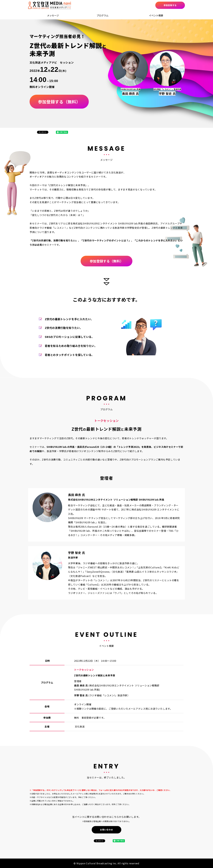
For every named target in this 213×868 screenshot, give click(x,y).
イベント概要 (156, 15)
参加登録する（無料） (59, 102)
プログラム (103, 15)
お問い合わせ (106, 830)
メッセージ (53, 15)
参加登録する (170, 5)
